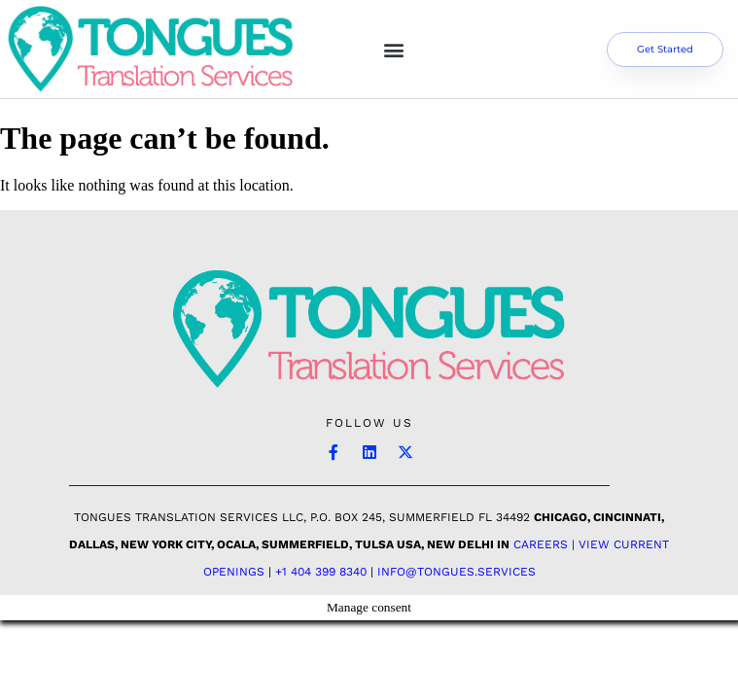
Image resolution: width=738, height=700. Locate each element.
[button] (394, 49)
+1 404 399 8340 (321, 572)
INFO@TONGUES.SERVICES (457, 572)
